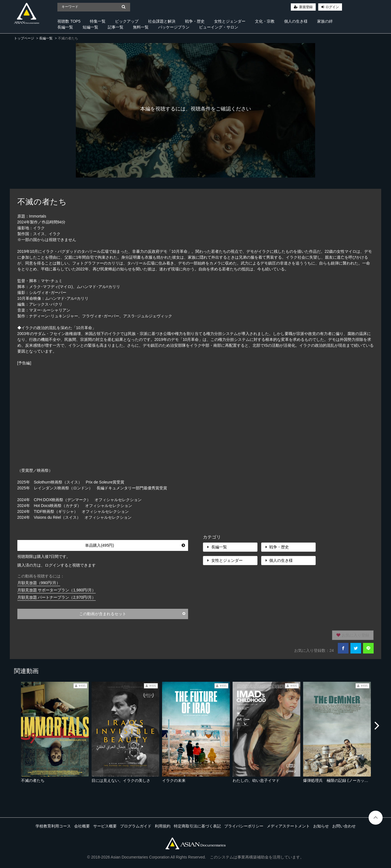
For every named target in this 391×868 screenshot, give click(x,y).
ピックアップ (127, 21)
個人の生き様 (296, 21)
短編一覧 (90, 27)
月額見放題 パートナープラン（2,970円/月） (57, 597)
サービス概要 (105, 826)
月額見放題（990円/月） (39, 583)
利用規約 (163, 826)
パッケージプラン (174, 27)
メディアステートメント (288, 826)
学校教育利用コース (53, 826)
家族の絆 (325, 21)
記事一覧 (116, 27)
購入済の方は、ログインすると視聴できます (57, 565)
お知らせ (321, 826)
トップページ (24, 38)
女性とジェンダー (230, 21)
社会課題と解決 (162, 21)
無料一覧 (141, 27)
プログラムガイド (136, 826)
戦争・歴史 (195, 21)
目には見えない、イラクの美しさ (121, 780)
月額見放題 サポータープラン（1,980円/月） (57, 590)
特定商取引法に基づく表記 (197, 826)
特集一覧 (98, 21)
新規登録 (306, 7)
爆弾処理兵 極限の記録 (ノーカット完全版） (344, 780)
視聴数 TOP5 (69, 21)
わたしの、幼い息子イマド (256, 780)
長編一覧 (65, 27)
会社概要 (82, 826)
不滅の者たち (33, 780)
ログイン (332, 7)
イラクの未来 (174, 780)
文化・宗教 (265, 21)
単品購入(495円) (135, 545)
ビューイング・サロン (219, 27)
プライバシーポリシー (244, 826)
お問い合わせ (344, 826)
